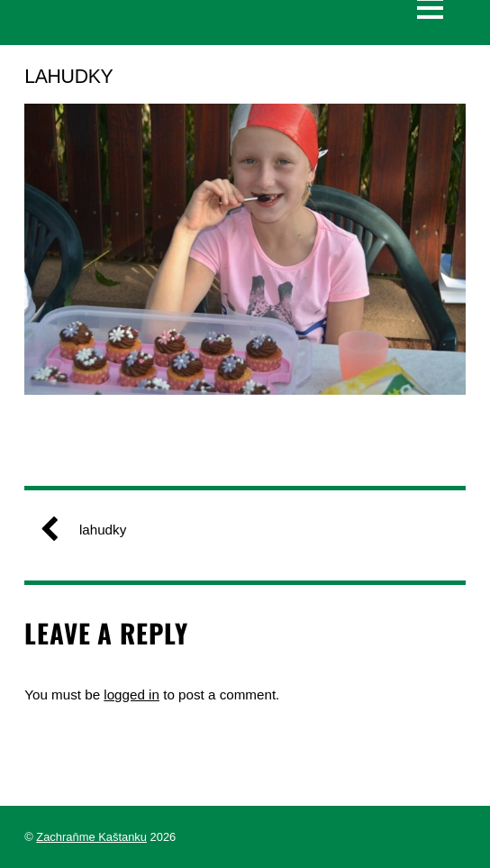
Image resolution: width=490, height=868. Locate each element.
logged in (132, 694)
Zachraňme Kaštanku (91, 837)
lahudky (90, 530)
